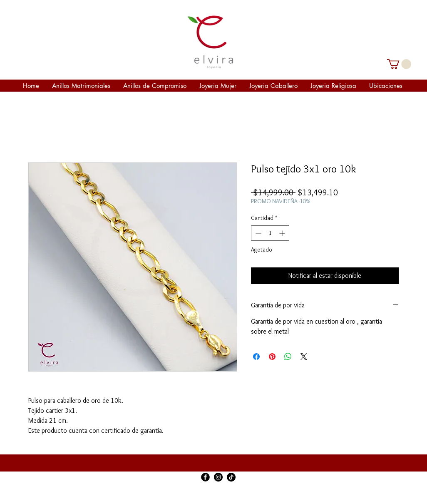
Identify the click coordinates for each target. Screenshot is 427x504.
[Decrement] (257, 233)
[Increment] (283, 233)
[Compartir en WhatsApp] (288, 357)
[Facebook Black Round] (205, 477)
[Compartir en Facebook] (256, 357)
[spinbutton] (270, 233)
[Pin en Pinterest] (272, 357)
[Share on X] (304, 357)
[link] (399, 64)
